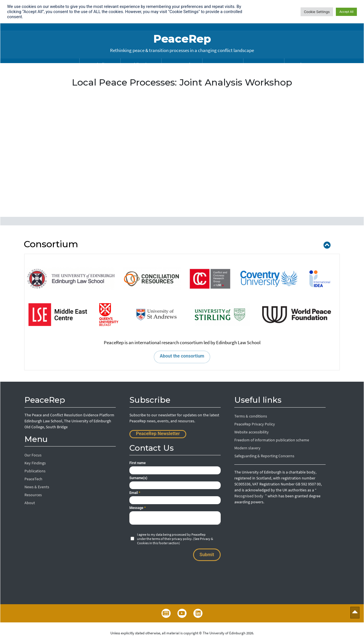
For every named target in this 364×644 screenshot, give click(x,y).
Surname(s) (138, 478)
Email (135, 493)
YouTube (182, 613)
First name (137, 463)
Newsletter (166, 613)
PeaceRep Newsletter (158, 434)
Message (137, 508)
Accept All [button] (346, 12)
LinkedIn (198, 613)
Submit (207, 555)
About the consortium (182, 356)
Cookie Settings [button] (317, 12)
